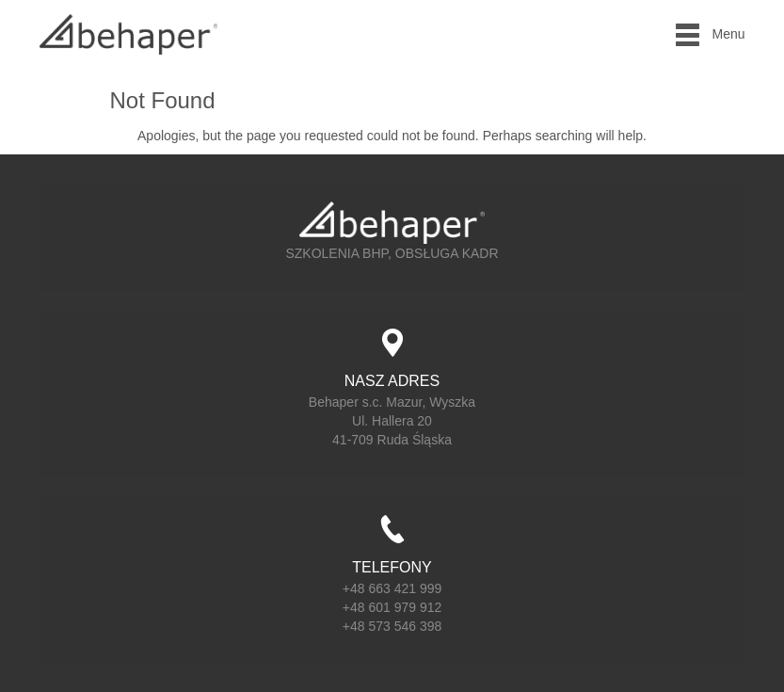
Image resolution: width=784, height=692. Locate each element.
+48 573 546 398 (392, 626)
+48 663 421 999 (392, 588)
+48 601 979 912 (392, 607)
